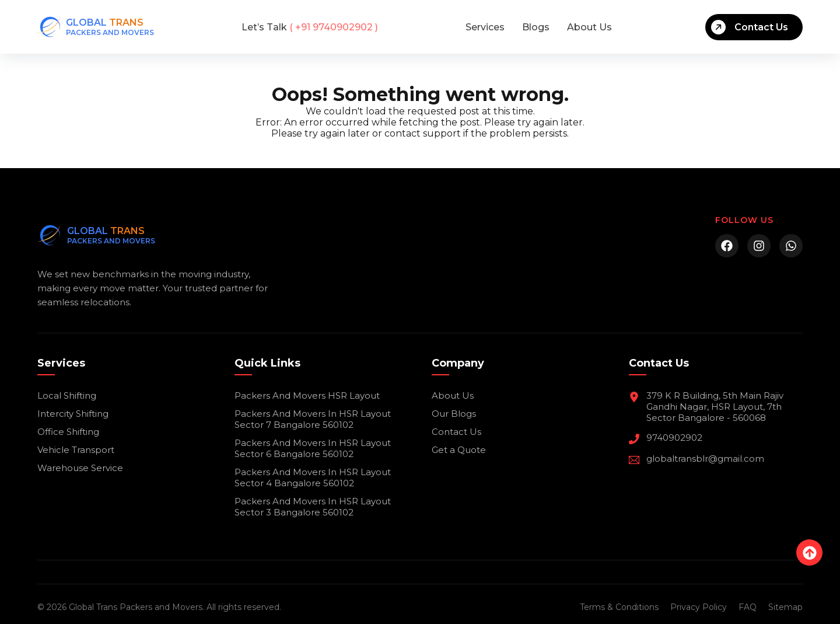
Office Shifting (68, 432)
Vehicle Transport (76, 450)
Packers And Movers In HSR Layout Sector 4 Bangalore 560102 (313, 477)
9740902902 (674, 438)
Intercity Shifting (73, 414)
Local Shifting (67, 395)
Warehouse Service (80, 468)
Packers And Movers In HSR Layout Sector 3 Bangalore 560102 (313, 507)
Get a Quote (459, 450)
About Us (589, 27)
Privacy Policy (699, 607)
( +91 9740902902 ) (310, 27)
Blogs (536, 27)
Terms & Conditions (619, 607)
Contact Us (750, 27)
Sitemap (785, 607)
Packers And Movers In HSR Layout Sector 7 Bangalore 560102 (313, 419)
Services (485, 27)
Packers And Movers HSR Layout (307, 395)
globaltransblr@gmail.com (705, 459)
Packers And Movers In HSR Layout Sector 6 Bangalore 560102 (313, 448)
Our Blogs (454, 414)
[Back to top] (809, 552)
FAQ (748, 607)
